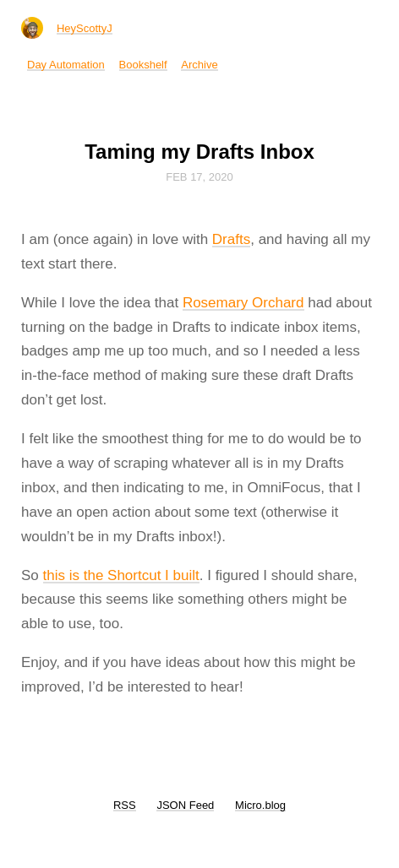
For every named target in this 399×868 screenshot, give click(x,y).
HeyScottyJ (85, 28)
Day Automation (66, 65)
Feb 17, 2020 (199, 177)
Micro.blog (260, 805)
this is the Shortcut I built (121, 575)
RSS (125, 805)
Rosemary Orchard (243, 303)
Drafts (231, 239)
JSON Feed (185, 805)
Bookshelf (143, 65)
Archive (199, 65)
